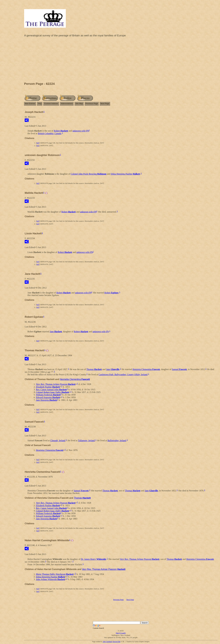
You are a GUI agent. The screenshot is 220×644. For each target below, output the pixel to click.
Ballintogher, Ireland (117, 440)
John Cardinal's (108, 642)
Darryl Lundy (121, 633)
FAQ (40, 104)
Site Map (79, 104)
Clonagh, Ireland (58, 440)
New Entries (30, 104)
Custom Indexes (51, 104)
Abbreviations (67, 104)
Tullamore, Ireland (86, 440)
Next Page (105, 104)
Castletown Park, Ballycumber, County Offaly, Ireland (123, 375)
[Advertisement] (121, 60)
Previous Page (92, 104)
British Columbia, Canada (50, 133)
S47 (38, 143)
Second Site (117, 642)
